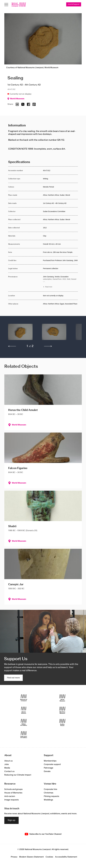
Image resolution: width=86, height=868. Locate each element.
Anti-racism (10, 796)
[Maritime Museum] (62, 710)
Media (7, 768)
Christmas (49, 793)
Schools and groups (13, 789)
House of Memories (13, 793)
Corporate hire (50, 789)
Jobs (7, 765)
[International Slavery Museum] (24, 710)
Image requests (12, 800)
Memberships (50, 761)
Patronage (49, 768)
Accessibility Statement (66, 857)
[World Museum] (62, 698)
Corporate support (52, 765)
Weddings (48, 800)
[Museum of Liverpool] (24, 698)
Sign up (11, 820)
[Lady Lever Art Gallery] (24, 735)
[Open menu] (6, 5)
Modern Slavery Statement (31, 857)
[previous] (12, 346)
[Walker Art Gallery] (24, 722)
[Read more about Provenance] (60, 282)
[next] (48, 346)
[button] (20, 333)
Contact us (9, 772)
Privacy (14, 857)
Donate (47, 772)
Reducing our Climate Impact (18, 775)
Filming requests (51, 796)
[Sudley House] (62, 722)
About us (8, 761)
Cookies (49, 857)
